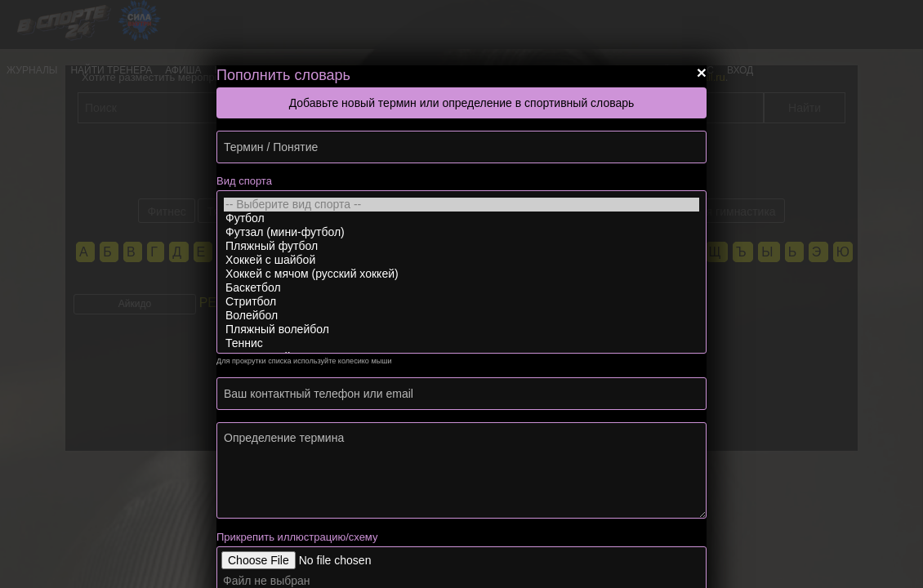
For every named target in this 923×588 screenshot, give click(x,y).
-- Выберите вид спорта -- (461, 205)
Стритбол (461, 302)
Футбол (461, 218)
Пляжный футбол (461, 246)
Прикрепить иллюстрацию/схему (297, 537)
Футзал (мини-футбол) (461, 232)
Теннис (461, 343)
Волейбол (461, 316)
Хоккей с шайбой (461, 260)
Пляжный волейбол (461, 330)
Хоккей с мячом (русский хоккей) (461, 274)
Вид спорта (244, 181)
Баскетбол (461, 288)
